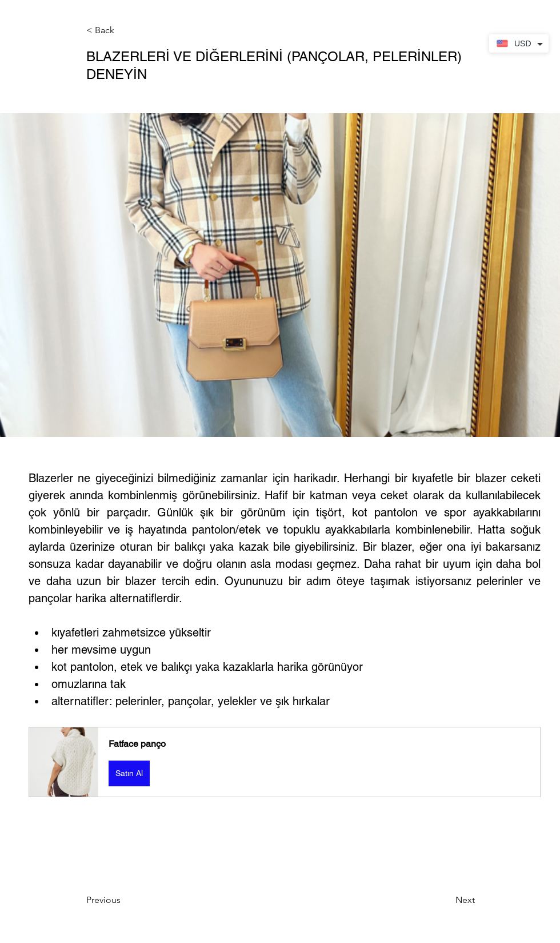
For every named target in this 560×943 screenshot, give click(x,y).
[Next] (446, 900)
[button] (124, 31)
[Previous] (124, 900)
